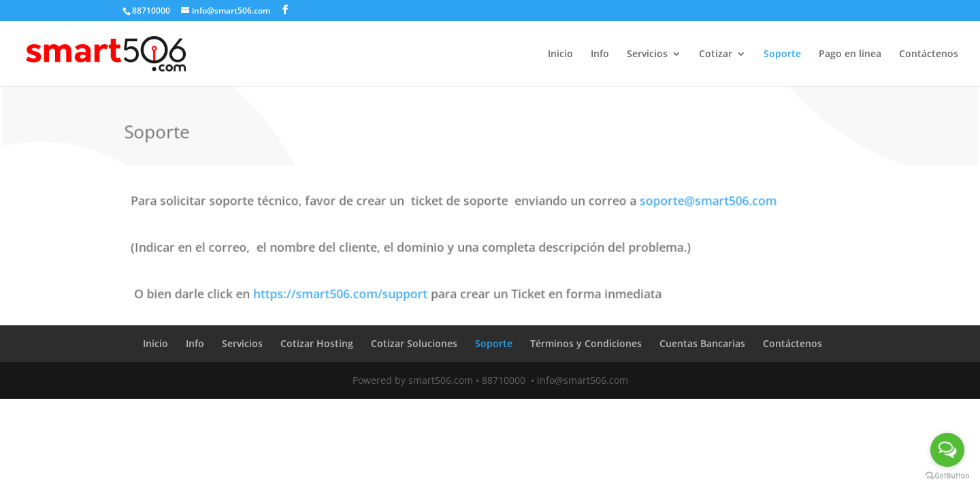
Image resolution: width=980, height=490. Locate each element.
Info (600, 54)
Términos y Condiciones (586, 343)
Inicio (560, 54)
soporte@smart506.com (703, 202)
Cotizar (716, 54)
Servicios (647, 54)
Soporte (782, 54)
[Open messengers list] (947, 450)
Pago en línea (850, 54)
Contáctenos (929, 54)
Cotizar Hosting (317, 343)
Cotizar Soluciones (414, 343)
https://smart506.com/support (344, 292)
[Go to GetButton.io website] (947, 476)
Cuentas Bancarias (702, 343)
